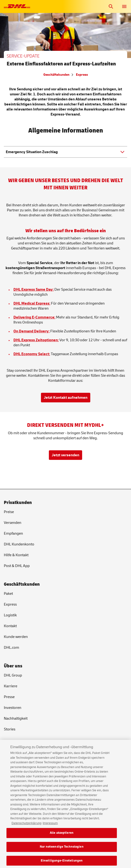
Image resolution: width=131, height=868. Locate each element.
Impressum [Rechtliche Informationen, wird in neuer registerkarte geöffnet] (50, 825)
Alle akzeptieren (62, 835)
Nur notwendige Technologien (62, 849)
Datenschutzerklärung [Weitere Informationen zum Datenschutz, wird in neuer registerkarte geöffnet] (26, 825)
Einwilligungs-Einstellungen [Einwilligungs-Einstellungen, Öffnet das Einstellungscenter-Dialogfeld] (62, 863)
